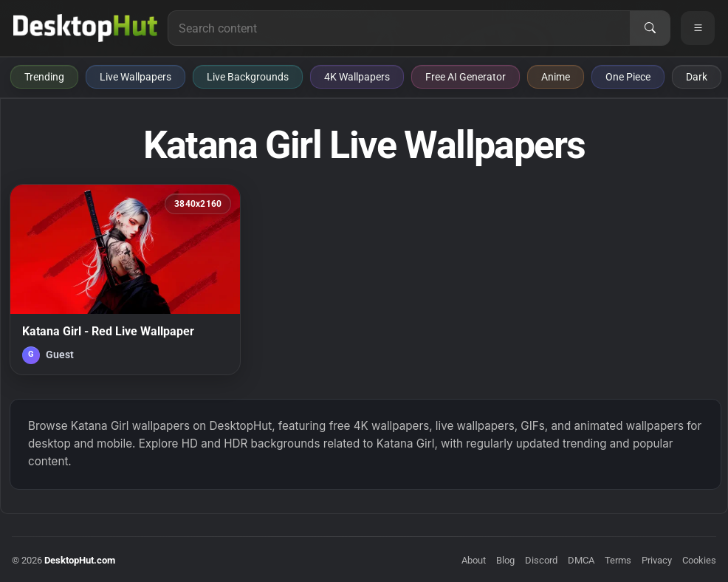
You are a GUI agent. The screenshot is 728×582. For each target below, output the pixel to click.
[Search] (650, 28)
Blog (505, 560)
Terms (618, 560)
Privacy (657, 560)
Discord (541, 560)
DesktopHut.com (80, 560)
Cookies (699, 560)
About (474, 560)
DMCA (581, 560)
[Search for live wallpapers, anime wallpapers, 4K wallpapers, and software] (399, 28)
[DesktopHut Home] (85, 28)
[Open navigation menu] (698, 28)
